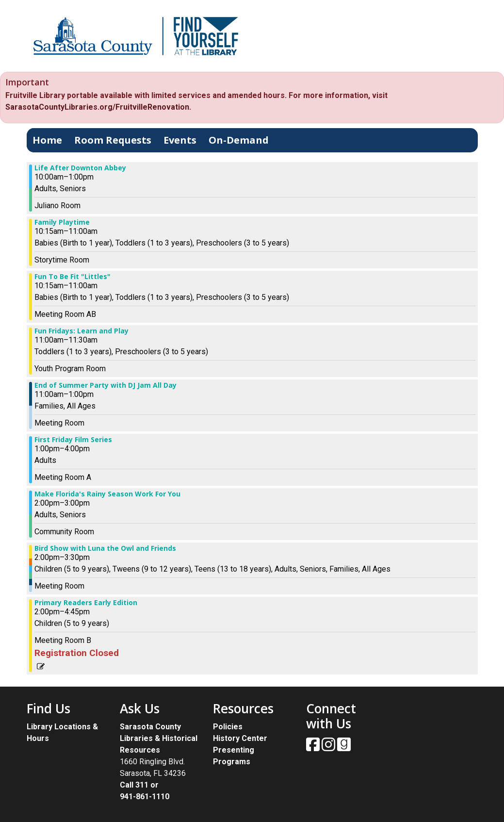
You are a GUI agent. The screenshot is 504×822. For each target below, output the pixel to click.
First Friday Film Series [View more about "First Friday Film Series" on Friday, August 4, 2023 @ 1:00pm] (73, 440)
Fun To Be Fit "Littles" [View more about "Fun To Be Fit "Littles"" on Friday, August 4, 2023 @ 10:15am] (73, 277)
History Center (240, 738)
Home (47, 140)
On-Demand (239, 140)
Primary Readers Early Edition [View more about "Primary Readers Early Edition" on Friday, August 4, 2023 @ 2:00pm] (86, 603)
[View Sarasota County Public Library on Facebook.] (314, 748)
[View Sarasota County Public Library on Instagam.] (329, 748)
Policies (228, 727)
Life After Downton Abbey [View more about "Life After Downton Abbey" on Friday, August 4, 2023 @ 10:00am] (80, 168)
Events (180, 140)
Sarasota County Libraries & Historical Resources (159, 738)
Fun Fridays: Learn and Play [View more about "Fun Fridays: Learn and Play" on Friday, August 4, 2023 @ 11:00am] (81, 331)
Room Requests (113, 140)
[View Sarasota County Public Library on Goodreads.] (344, 748)
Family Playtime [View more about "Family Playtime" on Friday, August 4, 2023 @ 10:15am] (62, 222)
